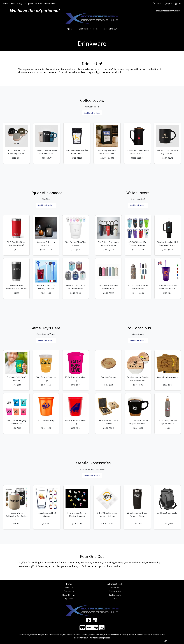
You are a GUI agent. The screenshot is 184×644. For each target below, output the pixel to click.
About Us (69, 588)
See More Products (92, 113)
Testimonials (115, 595)
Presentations (115, 591)
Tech (96, 29)
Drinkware (84, 29)
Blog (19, 4)
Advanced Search (115, 584)
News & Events (69, 595)
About (13, 4)
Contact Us (69, 591)
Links (115, 599)
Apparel (71, 29)
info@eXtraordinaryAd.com (168, 11)
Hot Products (50, 4)
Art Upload (28, 4)
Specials (69, 599)
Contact (39, 4)
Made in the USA (110, 29)
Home (5, 4)
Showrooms (115, 588)
